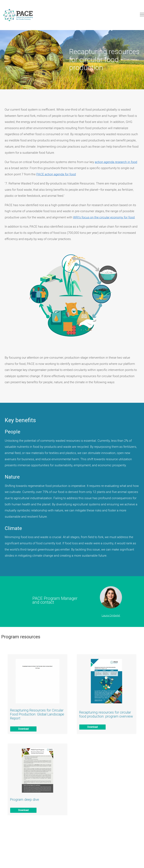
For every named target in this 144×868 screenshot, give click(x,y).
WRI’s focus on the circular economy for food (104, 217)
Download (23, 729)
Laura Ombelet (111, 615)
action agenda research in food (116, 162)
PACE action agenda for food (56, 174)
